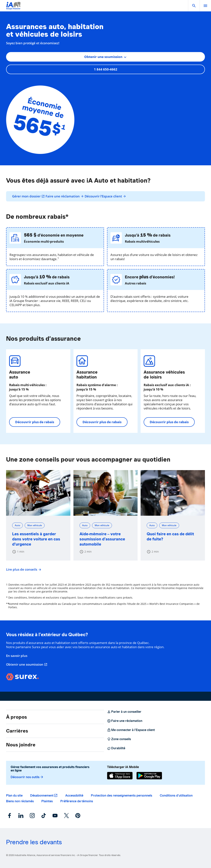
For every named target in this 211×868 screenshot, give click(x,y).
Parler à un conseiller (124, 712)
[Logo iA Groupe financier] (13, 8)
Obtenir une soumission (27, 664)
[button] (194, 6)
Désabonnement (42, 796)
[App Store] (120, 776)
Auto (17, 525)
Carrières (17, 731)
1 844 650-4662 (106, 69)
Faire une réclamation (65, 196)
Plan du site (14, 796)
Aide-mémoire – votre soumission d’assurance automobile (102, 539)
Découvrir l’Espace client (105, 196)
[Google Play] (149, 776)
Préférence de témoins (77, 801)
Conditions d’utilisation (176, 796)
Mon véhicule (35, 525)
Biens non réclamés (20, 801)
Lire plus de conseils (23, 569)
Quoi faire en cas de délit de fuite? (170, 536)
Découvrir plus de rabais (35, 422)
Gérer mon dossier (28, 196)
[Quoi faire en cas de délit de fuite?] (173, 493)
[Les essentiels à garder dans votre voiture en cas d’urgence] (38, 493)
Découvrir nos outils (27, 777)
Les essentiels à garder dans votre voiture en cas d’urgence (36, 539)
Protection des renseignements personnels (122, 796)
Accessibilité (74, 796)
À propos (17, 717)
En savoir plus (17, 656)
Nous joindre (21, 745)
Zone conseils (119, 739)
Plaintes (47, 801)
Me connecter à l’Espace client (131, 730)
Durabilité (116, 748)
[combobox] (106, 57)
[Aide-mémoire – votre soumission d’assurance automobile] (106, 493)
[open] (205, 6)
